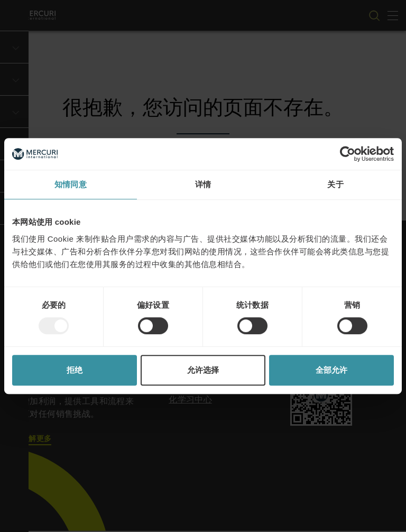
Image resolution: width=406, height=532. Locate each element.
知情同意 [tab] (71, 184)
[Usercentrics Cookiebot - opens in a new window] (348, 154)
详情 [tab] (203, 184)
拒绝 (75, 370)
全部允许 (331, 370)
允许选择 (203, 370)
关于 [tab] (335, 184)
